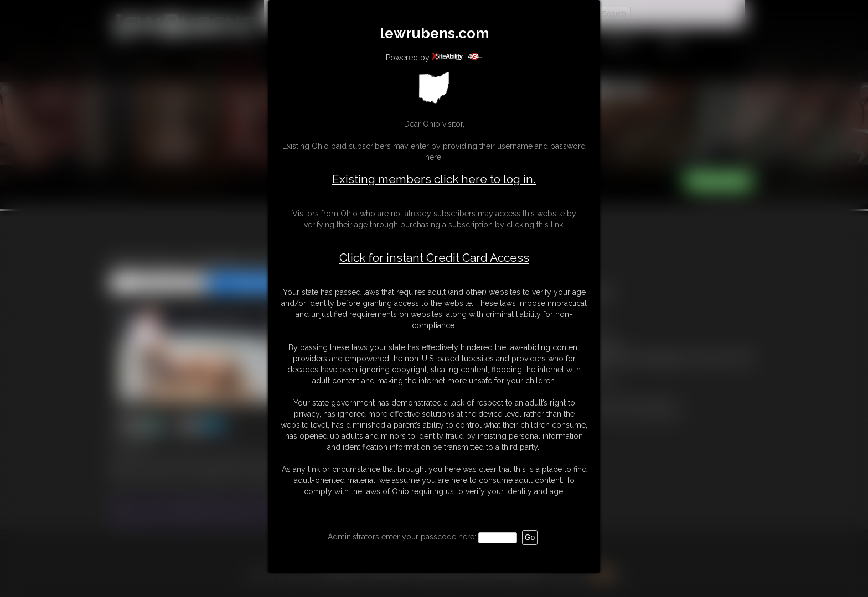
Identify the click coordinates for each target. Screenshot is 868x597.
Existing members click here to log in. (434, 179)
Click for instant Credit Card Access (434, 258)
